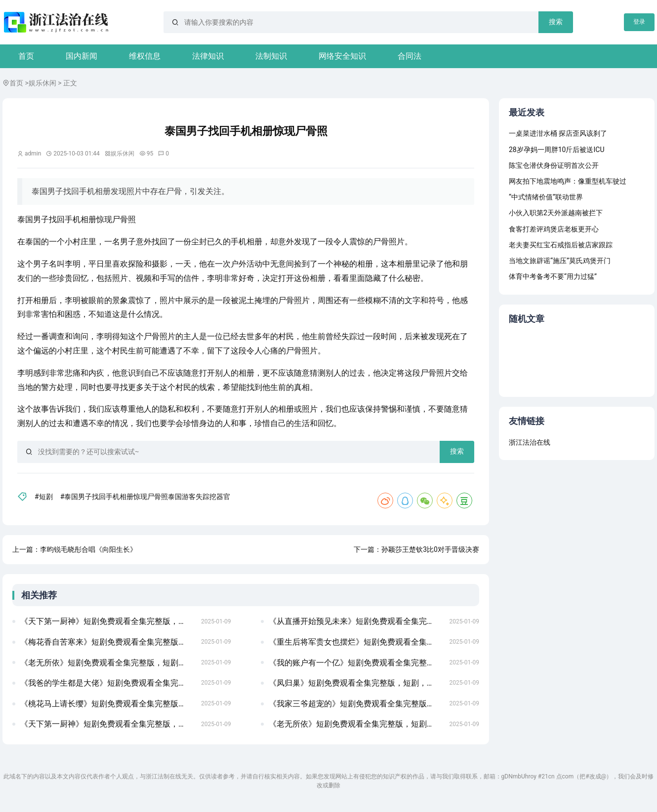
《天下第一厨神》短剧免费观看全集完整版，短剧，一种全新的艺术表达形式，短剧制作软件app (108, 621)
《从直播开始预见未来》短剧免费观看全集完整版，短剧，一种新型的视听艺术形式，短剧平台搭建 (356, 621)
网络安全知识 (342, 56)
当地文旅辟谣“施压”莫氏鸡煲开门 (560, 261)
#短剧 (44, 497)
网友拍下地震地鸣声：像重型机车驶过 (568, 181)
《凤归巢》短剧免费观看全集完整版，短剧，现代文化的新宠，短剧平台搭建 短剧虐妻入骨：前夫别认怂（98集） (356, 683)
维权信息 (145, 56)
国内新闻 (82, 56)
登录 (639, 22)
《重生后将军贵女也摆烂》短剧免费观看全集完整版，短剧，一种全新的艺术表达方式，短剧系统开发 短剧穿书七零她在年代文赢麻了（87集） (356, 642)
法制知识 (271, 56)
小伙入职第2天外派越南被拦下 (556, 213)
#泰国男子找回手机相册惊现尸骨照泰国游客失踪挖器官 (145, 497)
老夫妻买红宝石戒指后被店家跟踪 (561, 245)
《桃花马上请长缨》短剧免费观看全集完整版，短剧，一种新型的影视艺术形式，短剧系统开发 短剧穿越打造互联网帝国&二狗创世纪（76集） (108, 704)
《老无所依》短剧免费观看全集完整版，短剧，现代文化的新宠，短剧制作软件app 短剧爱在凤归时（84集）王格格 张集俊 (356, 724)
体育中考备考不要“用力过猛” (553, 276)
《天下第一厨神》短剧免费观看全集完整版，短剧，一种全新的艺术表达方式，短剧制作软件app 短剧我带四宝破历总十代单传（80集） (108, 724)
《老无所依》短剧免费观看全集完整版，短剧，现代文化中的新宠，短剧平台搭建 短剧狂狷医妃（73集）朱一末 (108, 663)
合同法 (410, 56)
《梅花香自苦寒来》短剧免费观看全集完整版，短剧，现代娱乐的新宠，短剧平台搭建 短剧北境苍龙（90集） (108, 642)
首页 (26, 56)
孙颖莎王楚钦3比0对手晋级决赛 (430, 549)
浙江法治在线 (530, 442)
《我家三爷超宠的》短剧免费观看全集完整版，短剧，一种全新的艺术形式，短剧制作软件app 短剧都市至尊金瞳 (356, 704)
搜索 (556, 22)
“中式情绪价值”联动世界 (546, 197)
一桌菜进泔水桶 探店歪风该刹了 (558, 133)
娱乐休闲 (42, 83)
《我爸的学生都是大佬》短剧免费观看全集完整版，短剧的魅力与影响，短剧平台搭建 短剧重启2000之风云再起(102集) (108, 683)
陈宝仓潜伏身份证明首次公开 (554, 165)
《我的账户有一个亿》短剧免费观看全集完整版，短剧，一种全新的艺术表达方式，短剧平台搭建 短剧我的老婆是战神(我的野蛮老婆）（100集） (356, 663)
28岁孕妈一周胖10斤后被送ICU (556, 150)
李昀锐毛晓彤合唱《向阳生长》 (88, 549)
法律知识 (208, 56)
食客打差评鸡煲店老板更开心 (554, 229)
